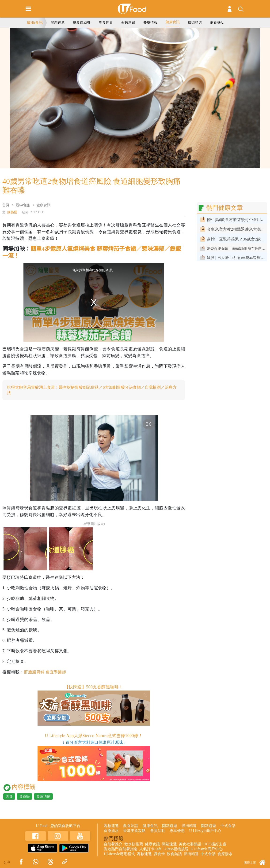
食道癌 (25, 797)
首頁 (6, 205)
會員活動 (158, 831)
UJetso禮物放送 (176, 849)
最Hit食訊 (35, 23)
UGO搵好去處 (215, 844)
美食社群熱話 (190, 844)
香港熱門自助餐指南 (121, 849)
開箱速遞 (58, 22)
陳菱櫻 (12, 212)
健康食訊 (173, 22)
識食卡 (159, 854)
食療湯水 (111, 831)
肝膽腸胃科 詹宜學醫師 (46, 672)
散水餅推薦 (134, 844)
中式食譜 (228, 826)
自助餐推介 (113, 844)
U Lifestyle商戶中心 (205, 831)
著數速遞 (128, 22)
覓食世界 (106, 22)
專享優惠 (177, 831)
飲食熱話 (217, 22)
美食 (9, 797)
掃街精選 (195, 22)
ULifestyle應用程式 (119, 854)
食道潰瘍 (43, 797)
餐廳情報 (150, 22)
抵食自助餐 (82, 22)
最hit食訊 (23, 205)
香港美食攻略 (134, 831)
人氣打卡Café (150, 849)
